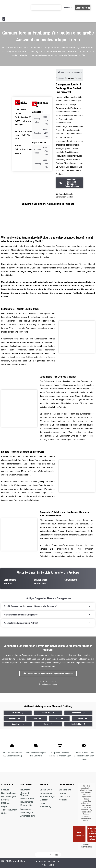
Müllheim (6, 803)
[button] (4, 19)
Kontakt (63, 800)
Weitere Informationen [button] (86, 846)
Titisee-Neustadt (9, 810)
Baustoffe (25, 790)
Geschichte (64, 796)
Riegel (4, 806)
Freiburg (5, 790)
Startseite (63, 72)
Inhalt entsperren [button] (79, 834)
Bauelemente (27, 802)
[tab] (48, 606)
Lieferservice (46, 793)
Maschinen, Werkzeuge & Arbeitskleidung (28, 812)
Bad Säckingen (8, 796)
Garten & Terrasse (25, 794)
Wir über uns (65, 790)
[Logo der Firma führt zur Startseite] (14, 8)
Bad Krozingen (8, 793)
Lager (42, 803)
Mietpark (44, 800)
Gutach (5, 813)
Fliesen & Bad (27, 798)
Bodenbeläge (27, 805)
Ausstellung (45, 806)
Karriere (63, 793)
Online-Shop (46, 790)
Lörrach (5, 800)
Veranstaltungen (47, 796)
